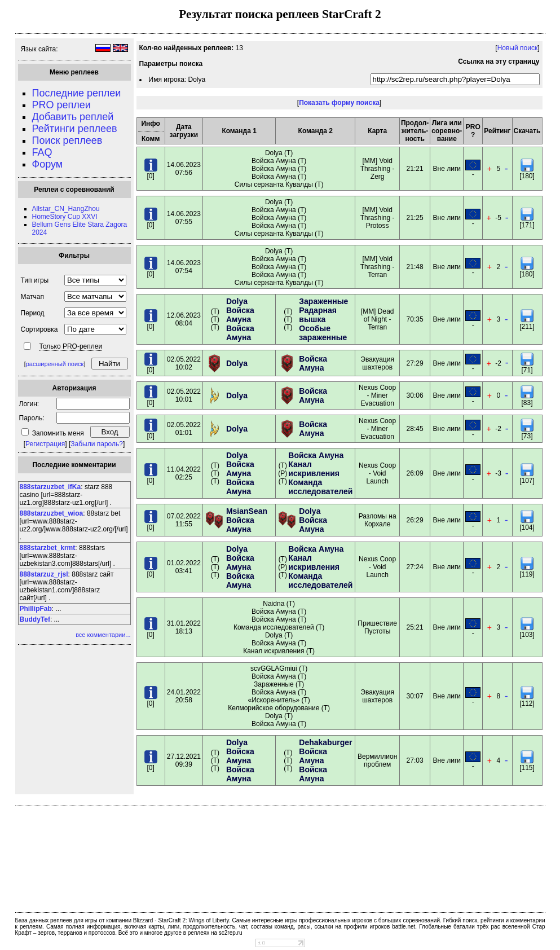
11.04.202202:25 (184, 473)
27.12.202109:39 (184, 760)
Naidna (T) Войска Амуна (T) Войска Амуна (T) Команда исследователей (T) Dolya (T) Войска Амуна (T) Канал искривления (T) (279, 627)
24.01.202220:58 (184, 696)
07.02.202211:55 (184, 520)
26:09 (415, 473)
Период (33, 313)
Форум (48, 164)
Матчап (32, 297)
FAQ (42, 152)
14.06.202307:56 (184, 169)
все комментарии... (103, 635)
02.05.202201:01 (184, 429)
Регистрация (45, 444)
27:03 (415, 760)
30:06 (415, 395)
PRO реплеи (61, 105)
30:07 (415, 696)
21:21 (415, 169)
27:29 (415, 363)
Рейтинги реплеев (75, 129)
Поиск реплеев (67, 140)
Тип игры (35, 280)
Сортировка (39, 329)
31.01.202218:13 (184, 627)
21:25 (415, 218)
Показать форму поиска (339, 103)
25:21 (415, 627)
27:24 (415, 567)
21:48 (415, 267)
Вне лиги (447, 169)
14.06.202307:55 (184, 218)
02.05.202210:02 (184, 363)
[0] (151, 173)
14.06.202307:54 (184, 267)
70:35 (415, 319)
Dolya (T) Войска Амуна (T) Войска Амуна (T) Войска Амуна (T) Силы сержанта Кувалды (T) (279, 169)
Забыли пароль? (97, 444)
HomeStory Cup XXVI (65, 217)
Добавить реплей (73, 117)
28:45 (415, 429)
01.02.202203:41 (184, 567)
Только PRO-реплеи (71, 346)
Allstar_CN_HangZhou (66, 209)
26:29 (415, 520)
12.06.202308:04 (184, 319)
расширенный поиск (55, 364)
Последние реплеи (77, 93)
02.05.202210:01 (184, 395)
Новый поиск (518, 48)
